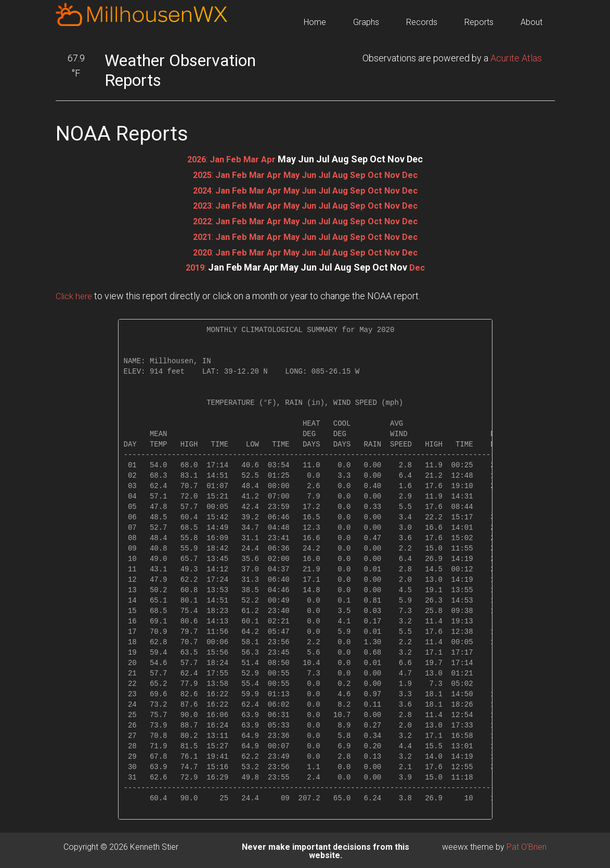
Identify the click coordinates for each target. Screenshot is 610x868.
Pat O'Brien (527, 845)
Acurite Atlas (516, 58)
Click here (75, 294)
